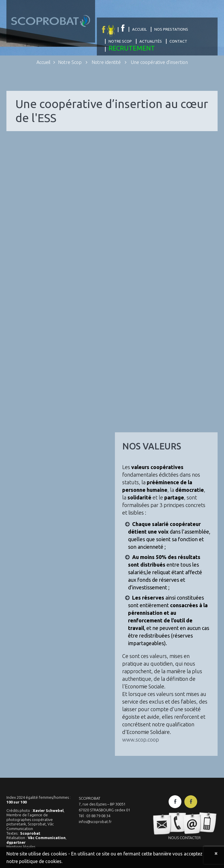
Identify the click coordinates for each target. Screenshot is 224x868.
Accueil (139, 29)
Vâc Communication (47, 838)
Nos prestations (171, 29)
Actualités (151, 41)
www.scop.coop (141, 739)
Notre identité (106, 62)
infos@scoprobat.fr (95, 822)
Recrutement (132, 48)
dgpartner (16, 842)
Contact (178, 41)
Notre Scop (120, 41)
